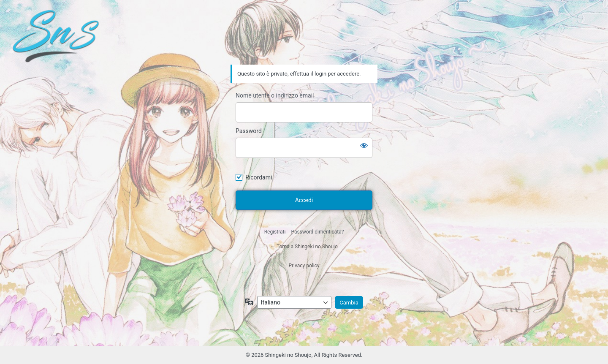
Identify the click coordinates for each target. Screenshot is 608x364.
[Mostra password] (364, 145)
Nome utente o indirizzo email (275, 95)
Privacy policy (304, 266)
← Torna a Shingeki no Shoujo (304, 247)
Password (249, 131)
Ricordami (259, 177)
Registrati (275, 232)
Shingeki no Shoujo (304, 41)
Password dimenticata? (317, 232)
